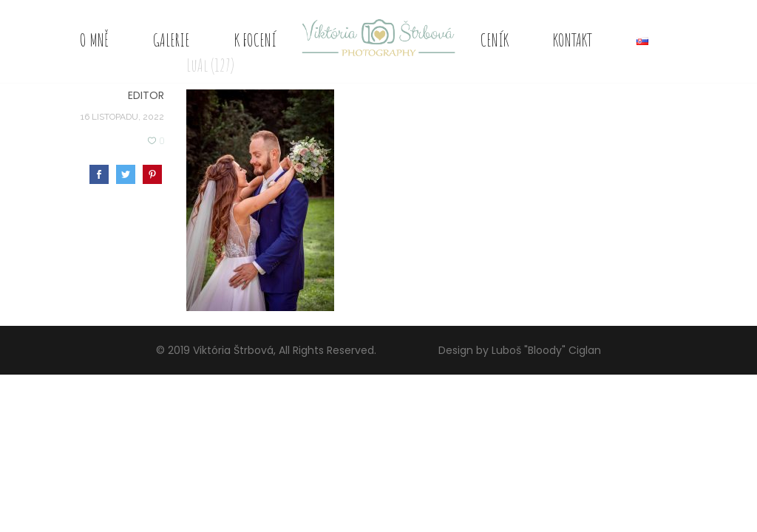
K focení (255, 40)
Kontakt (573, 40)
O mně (94, 40)
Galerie (172, 40)
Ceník (495, 40)
